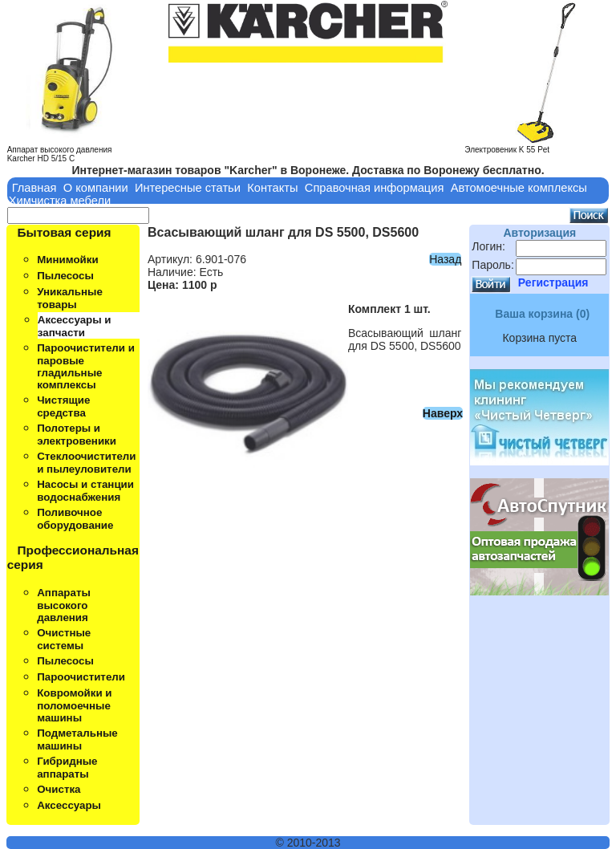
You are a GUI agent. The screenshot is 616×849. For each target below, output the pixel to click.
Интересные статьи (188, 188)
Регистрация (553, 282)
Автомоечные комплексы (519, 188)
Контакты (272, 188)
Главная (34, 188)
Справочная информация (375, 188)
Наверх (443, 413)
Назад (445, 259)
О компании (96, 188)
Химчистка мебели (60, 201)
